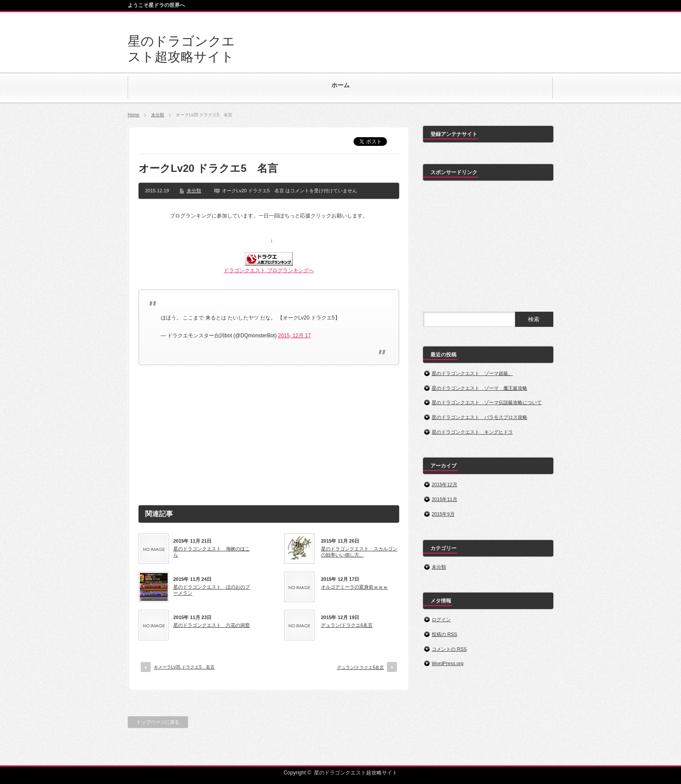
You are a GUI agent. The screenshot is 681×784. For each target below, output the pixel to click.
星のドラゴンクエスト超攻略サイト (356, 773)
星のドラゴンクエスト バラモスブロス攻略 (479, 417)
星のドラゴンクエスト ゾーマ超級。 (472, 373)
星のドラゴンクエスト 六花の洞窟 (212, 625)
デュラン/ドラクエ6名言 (347, 625)
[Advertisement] (269, 430)
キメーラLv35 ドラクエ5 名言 (184, 667)
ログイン (441, 619)
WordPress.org (448, 663)
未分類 (158, 115)
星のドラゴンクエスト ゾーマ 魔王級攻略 (479, 388)
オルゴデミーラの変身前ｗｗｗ (354, 587)
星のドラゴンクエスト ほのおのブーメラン (212, 590)
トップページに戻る (158, 722)
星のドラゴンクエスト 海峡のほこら (212, 552)
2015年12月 (445, 484)
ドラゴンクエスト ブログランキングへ (269, 270)
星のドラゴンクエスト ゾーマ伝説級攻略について (487, 402)
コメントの (449, 649)
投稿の (445, 634)
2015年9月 (443, 514)
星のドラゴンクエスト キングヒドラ (472, 432)
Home (134, 115)
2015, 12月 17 (294, 336)
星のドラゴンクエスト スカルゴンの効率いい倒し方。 (359, 552)
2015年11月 (445, 499)
